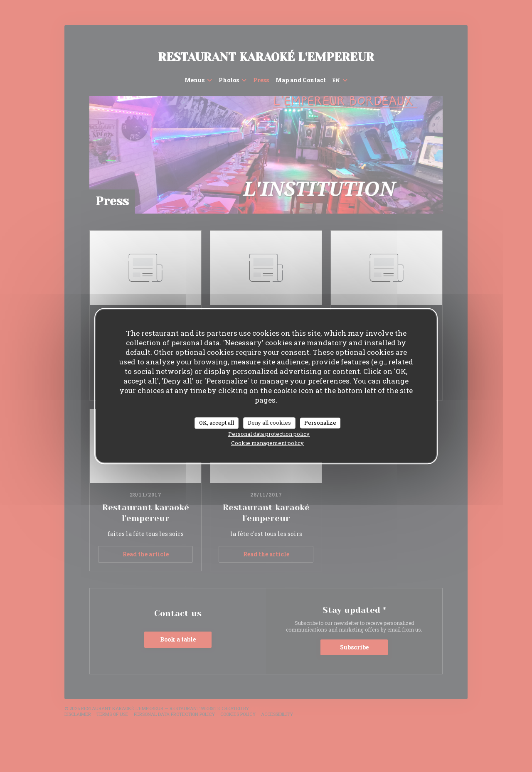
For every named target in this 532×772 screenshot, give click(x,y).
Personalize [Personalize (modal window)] (320, 423)
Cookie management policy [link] (267, 443)
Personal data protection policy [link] (269, 434)
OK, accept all (217, 423)
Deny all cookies (269, 423)
